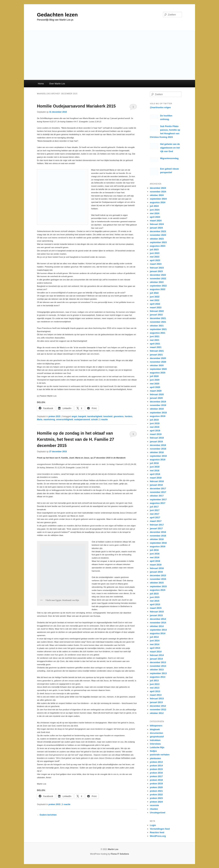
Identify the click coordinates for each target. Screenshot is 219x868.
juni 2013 (155, 684)
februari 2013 (157, 699)
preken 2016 (156, 773)
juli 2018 (154, 463)
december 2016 (158, 532)
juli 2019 (154, 420)
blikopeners (156, 726)
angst (74, 416)
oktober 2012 (157, 713)
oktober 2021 (157, 326)
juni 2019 (155, 423)
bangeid (82, 416)
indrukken (155, 740)
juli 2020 (154, 376)
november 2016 (158, 536)
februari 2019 (157, 438)
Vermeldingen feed (160, 829)
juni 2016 (155, 554)
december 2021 (158, 318)
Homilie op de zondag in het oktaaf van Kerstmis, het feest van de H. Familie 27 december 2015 (76, 439)
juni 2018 (155, 467)
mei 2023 (155, 257)
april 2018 (155, 474)
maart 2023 (156, 264)
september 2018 (158, 456)
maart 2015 (156, 608)
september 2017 (158, 499)
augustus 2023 (158, 246)
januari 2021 (156, 355)
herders (128, 416)
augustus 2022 (158, 289)
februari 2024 (157, 224)
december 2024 (158, 188)
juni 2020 (155, 380)
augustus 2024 (158, 202)
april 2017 (155, 517)
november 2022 (158, 279)
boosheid (108, 416)
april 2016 (155, 561)
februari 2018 (157, 481)
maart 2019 (156, 434)
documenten (156, 733)
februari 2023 (157, 268)
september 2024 (158, 199)
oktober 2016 (157, 539)
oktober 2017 (157, 496)
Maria (40, 420)
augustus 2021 (158, 333)
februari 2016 (157, 568)
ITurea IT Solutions (120, 854)
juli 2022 (154, 293)
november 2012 (158, 710)
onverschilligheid (65, 420)
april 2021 (155, 344)
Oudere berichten (47, 815)
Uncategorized (158, 813)
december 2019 (158, 402)
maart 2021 (156, 347)
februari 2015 (157, 612)
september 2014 (158, 630)
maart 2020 (156, 391)
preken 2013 (156, 762)
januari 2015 (156, 615)
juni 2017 (155, 510)
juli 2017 (154, 507)
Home (41, 84)
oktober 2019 (157, 409)
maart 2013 (156, 695)
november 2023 (158, 235)
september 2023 (158, 242)
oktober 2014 (157, 626)
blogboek (155, 729)
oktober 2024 (157, 195)
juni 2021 (155, 336)
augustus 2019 (158, 416)
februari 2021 (157, 351)
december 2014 (158, 619)
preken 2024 (156, 802)
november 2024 (158, 192)
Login (153, 825)
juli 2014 (154, 637)
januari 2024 (156, 228)
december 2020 (158, 358)
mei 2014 (155, 644)
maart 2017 (156, 521)
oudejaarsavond (82, 420)
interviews (155, 744)
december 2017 (158, 489)
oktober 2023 (157, 239)
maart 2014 (156, 652)
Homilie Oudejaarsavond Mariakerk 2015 (76, 106)
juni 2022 (155, 297)
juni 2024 (155, 210)
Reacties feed (157, 832)
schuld (94, 420)
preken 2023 (156, 798)
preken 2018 (156, 780)
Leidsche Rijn (157, 747)
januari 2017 (156, 528)
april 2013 (155, 691)
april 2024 (155, 217)
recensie (154, 805)
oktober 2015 (157, 583)
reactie (104, 420)
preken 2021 (156, 791)
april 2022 (155, 304)
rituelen (154, 809)
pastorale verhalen (160, 755)
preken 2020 (156, 787)
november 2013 (158, 666)
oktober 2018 (157, 452)
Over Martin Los (57, 84)
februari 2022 (157, 311)
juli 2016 (154, 550)
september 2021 (158, 329)
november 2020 (158, 362)
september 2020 (158, 369)
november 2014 (158, 623)
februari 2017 (157, 525)
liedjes (153, 751)
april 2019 (155, 431)
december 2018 (158, 445)
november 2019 (158, 405)
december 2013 (158, 662)
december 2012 (158, 706)
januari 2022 (156, 315)
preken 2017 (156, 776)
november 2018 (158, 449)
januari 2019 (156, 442)
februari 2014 (157, 655)
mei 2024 (155, 213)
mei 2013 (155, 688)
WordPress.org (158, 836)
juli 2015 (154, 594)
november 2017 (158, 492)
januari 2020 (156, 398)
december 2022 (158, 275)
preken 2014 (156, 766)
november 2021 (158, 322)
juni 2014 (155, 641)
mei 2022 (155, 300)
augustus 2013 (158, 677)
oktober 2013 (157, 670)
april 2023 (155, 260)
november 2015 (158, 579)
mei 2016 (155, 557)
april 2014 (155, 648)
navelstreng (49, 420)
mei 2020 (155, 384)
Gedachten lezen (57, 15)
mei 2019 (155, 427)
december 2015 (158, 575)
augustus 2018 (158, 460)
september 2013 (158, 673)
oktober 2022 (157, 282)
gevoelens (119, 416)
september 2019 (158, 413)
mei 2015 (155, 601)
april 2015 (155, 604)
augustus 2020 (158, 373)
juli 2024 (154, 206)
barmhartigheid (95, 416)
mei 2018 (155, 471)
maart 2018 (156, 478)
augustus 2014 (158, 633)
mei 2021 (155, 340)
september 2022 (158, 286)
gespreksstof (157, 737)
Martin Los (113, 849)
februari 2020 (157, 394)
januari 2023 (156, 271)
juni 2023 (155, 253)
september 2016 (158, 543)
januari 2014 (156, 659)
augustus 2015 (158, 590)
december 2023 (158, 231)
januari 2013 (156, 702)
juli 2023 (154, 250)
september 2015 (158, 586)
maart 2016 (156, 565)
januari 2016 (156, 572)
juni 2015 (155, 597)
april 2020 (155, 387)
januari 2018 (156, 485)
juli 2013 (154, 681)
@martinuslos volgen (160, 107)
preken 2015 (54, 416)
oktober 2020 (157, 365)
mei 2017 (155, 514)
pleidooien (155, 758)
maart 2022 (156, 307)
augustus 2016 (158, 546)
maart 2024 (156, 221)
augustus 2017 (158, 503)
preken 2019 (156, 784)
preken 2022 (156, 795)
